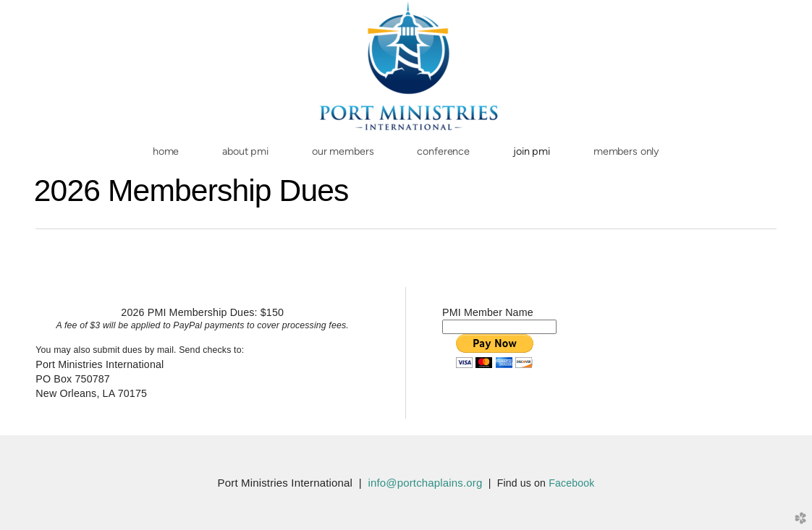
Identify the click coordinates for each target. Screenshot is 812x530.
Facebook (571, 483)
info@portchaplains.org (425, 483)
